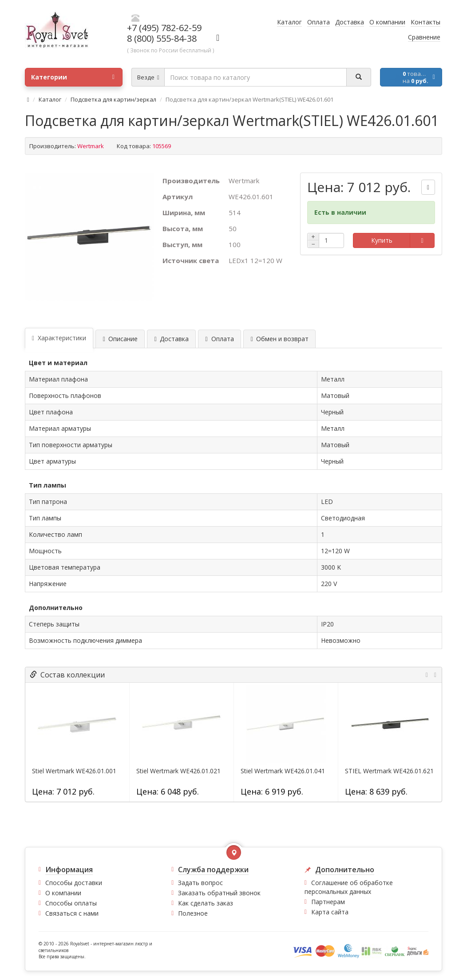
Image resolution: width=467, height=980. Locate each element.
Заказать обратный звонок (219, 893)
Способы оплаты (71, 903)
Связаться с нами (72, 913)
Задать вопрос (200, 883)
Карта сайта (330, 912)
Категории (73, 77)
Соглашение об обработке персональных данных (349, 887)
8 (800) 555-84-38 (162, 38)
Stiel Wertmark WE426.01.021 (178, 771)
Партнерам (328, 902)
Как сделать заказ (206, 903)
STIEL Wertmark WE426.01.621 (389, 771)
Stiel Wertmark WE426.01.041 (283, 771)
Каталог (50, 99)
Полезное (193, 913)
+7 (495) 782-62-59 (164, 28)
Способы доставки (74, 883)
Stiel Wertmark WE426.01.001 (74, 771)
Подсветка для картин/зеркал (113, 99)
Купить (382, 240)
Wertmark (91, 146)
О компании (63, 893)
